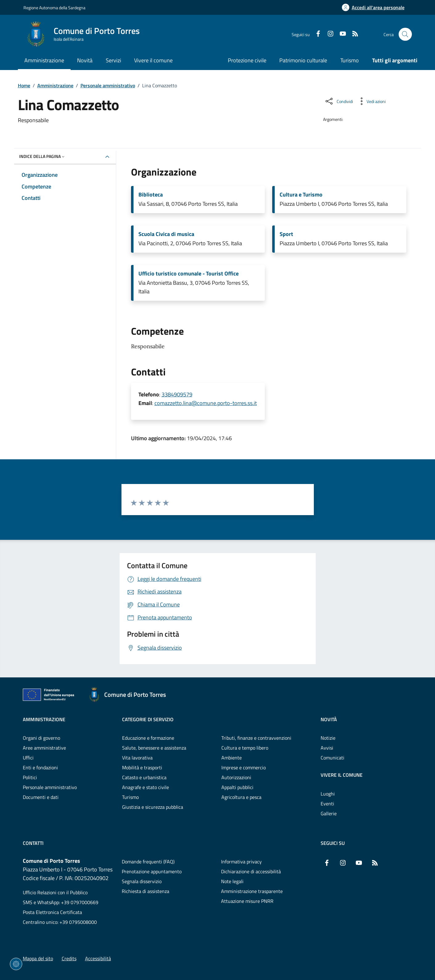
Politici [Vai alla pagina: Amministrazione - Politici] (30, 777)
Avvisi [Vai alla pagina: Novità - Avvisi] (327, 748)
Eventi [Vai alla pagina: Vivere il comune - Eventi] (327, 804)
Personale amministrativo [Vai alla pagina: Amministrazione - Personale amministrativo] (50, 787)
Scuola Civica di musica (166, 234)
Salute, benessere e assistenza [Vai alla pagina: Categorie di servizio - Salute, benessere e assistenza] (154, 748)
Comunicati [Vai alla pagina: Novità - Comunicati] (332, 758)
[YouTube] (340, 34)
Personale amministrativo (108, 85)
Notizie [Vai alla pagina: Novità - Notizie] (328, 738)
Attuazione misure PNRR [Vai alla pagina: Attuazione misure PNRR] (247, 901)
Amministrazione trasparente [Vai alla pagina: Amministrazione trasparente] (252, 891)
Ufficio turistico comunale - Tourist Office (189, 274)
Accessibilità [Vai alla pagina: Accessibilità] (98, 958)
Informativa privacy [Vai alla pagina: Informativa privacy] (241, 862)
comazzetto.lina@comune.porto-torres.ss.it (206, 403)
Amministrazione (55, 85)
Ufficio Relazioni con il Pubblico (55, 892)
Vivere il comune (342, 775)
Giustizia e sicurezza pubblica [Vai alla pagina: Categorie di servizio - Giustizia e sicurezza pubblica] (153, 807)
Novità (329, 719)
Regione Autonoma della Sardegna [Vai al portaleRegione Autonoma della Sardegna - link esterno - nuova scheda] (54, 8)
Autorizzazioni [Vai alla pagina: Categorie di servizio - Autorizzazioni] (236, 777)
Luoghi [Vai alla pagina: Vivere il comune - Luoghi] (328, 794)
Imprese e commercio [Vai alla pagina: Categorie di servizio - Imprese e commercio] (244, 767)
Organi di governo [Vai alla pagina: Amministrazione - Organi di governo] (41, 738)
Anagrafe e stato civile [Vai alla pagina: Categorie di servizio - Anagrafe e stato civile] (146, 787)
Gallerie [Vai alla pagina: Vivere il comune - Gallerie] (329, 813)
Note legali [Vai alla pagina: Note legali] (232, 881)
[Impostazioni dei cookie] (16, 964)
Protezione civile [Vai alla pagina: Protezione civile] (247, 60)
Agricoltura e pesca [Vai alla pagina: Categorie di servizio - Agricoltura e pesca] (241, 797)
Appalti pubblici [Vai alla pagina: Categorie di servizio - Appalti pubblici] (237, 787)
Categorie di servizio (148, 719)
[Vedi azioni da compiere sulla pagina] (371, 101)
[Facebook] (316, 34)
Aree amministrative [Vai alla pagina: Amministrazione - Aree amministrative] (44, 748)
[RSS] (353, 34)
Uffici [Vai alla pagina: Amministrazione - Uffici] (28, 758)
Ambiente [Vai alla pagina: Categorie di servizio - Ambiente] (232, 758)
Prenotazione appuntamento (152, 871)
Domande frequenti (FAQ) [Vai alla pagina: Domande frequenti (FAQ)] (148, 862)
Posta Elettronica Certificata (52, 912)
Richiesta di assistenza (146, 891)
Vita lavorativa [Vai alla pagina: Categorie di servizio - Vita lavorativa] (137, 758)
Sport (286, 234)
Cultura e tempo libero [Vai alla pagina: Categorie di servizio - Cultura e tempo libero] (245, 748)
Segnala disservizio (142, 881)
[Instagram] (328, 34)
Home (24, 85)
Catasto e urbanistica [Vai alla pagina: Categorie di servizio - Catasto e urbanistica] (144, 777)
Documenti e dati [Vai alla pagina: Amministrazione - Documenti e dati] (41, 797)
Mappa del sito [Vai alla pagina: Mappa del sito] (38, 958)
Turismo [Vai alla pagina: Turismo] (350, 60)
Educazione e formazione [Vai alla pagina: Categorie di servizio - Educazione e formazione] (148, 738)
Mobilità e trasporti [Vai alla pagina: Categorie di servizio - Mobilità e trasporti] (142, 767)
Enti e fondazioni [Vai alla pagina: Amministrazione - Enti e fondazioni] (40, 767)
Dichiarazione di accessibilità (251, 871)
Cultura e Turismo (301, 195)
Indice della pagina (42, 156)
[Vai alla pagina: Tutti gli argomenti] (391, 61)
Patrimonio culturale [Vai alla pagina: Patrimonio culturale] (303, 60)
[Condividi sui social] (339, 101)
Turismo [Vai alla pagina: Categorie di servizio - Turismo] (130, 797)
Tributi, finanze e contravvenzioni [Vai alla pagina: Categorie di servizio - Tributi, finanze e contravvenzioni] (256, 738)
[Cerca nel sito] (405, 34)
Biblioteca (151, 195)
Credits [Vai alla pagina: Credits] (69, 958)
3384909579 (177, 394)
